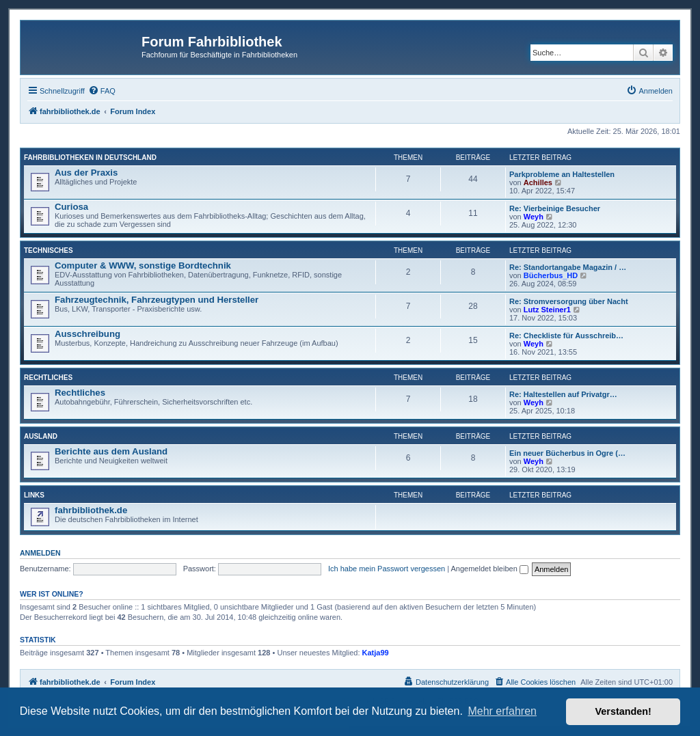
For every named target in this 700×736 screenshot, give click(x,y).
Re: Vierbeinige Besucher (555, 208)
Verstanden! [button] (623, 711)
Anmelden (40, 553)
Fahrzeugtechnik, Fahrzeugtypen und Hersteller (157, 300)
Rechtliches (48, 378)
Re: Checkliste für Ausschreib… (566, 336)
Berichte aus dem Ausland (111, 451)
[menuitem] (102, 91)
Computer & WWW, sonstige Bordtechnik (143, 265)
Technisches (49, 250)
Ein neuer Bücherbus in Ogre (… (567, 453)
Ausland (41, 436)
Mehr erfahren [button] (502, 711)
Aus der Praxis (86, 173)
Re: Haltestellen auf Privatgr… (563, 394)
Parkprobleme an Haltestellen (562, 174)
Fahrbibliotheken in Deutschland (90, 158)
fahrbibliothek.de (91, 510)
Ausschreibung (87, 334)
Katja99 (376, 653)
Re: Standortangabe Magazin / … (568, 267)
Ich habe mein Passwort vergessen (387, 569)
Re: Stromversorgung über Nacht (569, 301)
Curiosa (71, 207)
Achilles (538, 182)
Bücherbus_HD (551, 275)
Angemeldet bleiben (490, 569)
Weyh (534, 217)
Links (34, 495)
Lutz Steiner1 (547, 310)
